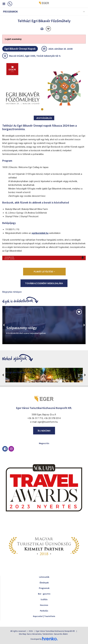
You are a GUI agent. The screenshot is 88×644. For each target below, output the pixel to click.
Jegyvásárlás (44, 118)
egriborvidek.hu (40, 233)
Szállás (44, 599)
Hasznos (44, 605)
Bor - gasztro (44, 594)
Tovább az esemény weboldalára (44, 283)
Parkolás (44, 611)
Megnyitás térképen (12, 292)
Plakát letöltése (44, 272)
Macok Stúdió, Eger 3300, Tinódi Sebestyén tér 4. (35, 56)
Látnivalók (44, 577)
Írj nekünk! (44, 431)
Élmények (44, 583)
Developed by (44, 639)
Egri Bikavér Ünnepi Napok (20, 49)
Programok (44, 588)
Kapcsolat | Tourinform (44, 616)
